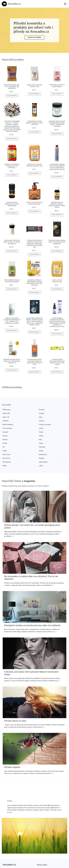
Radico (57, 426)
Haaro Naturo (25, 433)
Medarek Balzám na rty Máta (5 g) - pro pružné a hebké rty (12, 361)
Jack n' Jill (7, 413)
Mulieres (57, 430)
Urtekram (41, 413)
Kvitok (56, 423)
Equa (23, 413)
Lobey (56, 433)
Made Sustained (9, 416)
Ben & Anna (41, 430)
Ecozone (24, 410)
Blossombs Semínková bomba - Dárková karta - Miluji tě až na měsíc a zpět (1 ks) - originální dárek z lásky (34, 322)
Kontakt (5, 855)
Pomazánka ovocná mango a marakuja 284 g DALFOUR (34, 123)
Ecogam (57, 410)
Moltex (40, 433)
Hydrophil (24, 426)
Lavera (57, 416)
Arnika (56, 420)
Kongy (40, 426)
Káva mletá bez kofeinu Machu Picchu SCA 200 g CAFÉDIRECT (57, 242)
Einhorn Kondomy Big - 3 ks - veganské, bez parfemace (12, 87)
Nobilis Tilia (41, 410)
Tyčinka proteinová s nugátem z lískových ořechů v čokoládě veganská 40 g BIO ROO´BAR (34, 244)
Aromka (7, 423)
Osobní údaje (7, 847)
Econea (40, 420)
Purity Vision (8, 430)
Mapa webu (40, 840)
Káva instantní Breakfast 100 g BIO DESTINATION (12, 204)
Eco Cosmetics (42, 416)
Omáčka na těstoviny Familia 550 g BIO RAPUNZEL (12, 166)
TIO (5, 426)
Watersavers (8, 410)
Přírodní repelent (12, 734)
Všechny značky (42, 832)
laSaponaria (25, 430)
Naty (22, 423)
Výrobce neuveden (27, 416)
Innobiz (40, 423)
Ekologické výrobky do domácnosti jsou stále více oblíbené (32, 592)
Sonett (23, 420)
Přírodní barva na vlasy (15, 688)
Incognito (7, 420)
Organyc (57, 413)
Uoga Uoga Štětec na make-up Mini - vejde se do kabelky (12, 242)
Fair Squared (8, 433)
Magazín (39, 836)
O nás (5, 851)
